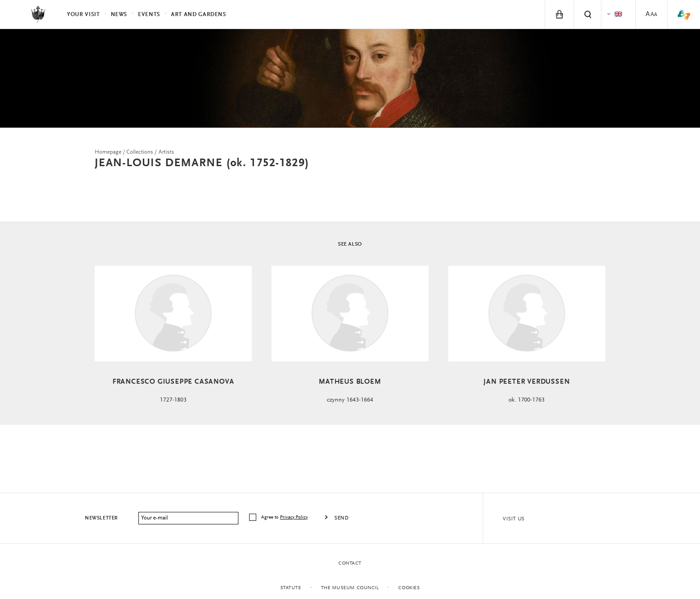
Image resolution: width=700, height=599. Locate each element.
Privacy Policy (294, 517)
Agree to (285, 517)
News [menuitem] (119, 15)
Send (342, 518)
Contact (350, 563)
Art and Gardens (199, 15)
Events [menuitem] (149, 15)
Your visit (83, 15)
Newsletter (101, 518)
